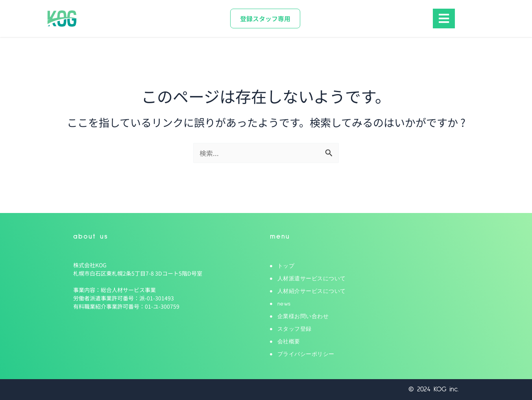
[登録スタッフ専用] (265, 19)
